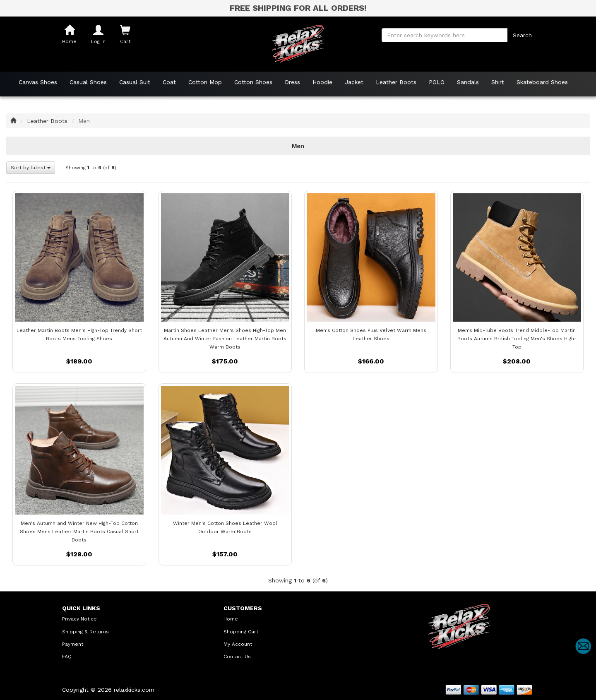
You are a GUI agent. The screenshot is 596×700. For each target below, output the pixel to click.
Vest (107, 103)
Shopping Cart (241, 632)
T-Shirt (78, 103)
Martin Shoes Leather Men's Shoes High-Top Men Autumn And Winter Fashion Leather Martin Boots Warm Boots (225, 339)
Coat (169, 82)
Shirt (498, 82)
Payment (73, 644)
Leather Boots (396, 82)
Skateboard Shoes (542, 82)
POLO (437, 82)
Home (231, 619)
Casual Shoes (88, 82)
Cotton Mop (205, 82)
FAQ (67, 657)
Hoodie (322, 82)
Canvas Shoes (38, 82)
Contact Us (237, 657)
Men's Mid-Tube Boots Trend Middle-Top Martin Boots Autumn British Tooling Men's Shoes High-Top (517, 339)
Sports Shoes (37, 103)
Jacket (354, 82)
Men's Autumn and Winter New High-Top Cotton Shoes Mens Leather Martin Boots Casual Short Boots (79, 532)
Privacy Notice (79, 619)
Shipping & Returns (85, 632)
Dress (292, 82)
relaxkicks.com (134, 690)
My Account (238, 644)
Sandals (468, 82)
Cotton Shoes (253, 82)
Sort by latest (31, 168)
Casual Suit (135, 82)
